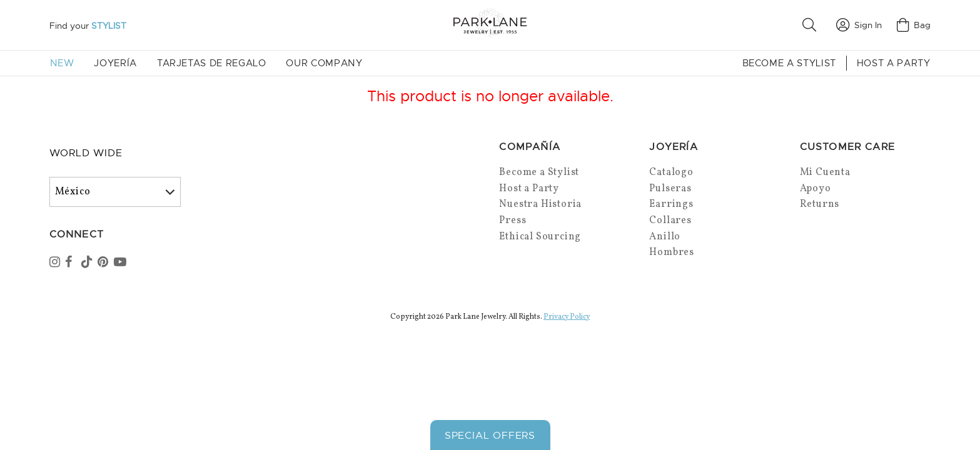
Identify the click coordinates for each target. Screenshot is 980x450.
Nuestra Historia (540, 204)
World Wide (86, 153)
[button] (812, 25)
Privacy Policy (567, 317)
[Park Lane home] (490, 25)
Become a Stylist (789, 63)
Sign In (859, 25)
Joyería (115, 63)
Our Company (324, 63)
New (62, 63)
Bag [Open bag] (914, 25)
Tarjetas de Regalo (212, 63)
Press (513, 221)
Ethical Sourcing (540, 237)
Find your (88, 26)
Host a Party (894, 63)
